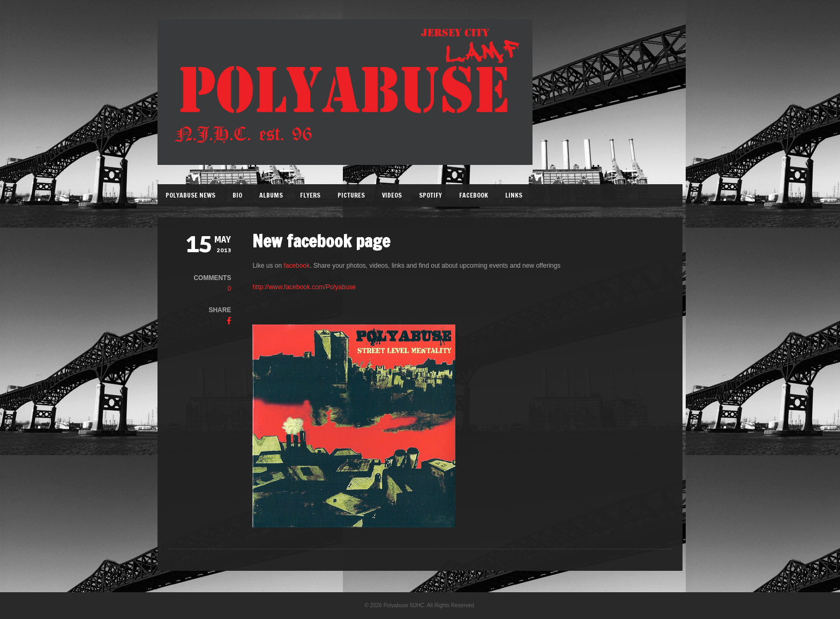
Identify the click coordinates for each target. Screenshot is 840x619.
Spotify (430, 195)
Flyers (310, 195)
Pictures (351, 195)
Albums (271, 195)
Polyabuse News (190, 195)
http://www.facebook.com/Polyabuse (304, 287)
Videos (392, 195)
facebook (297, 266)
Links (514, 195)
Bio (237, 195)
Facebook (474, 195)
